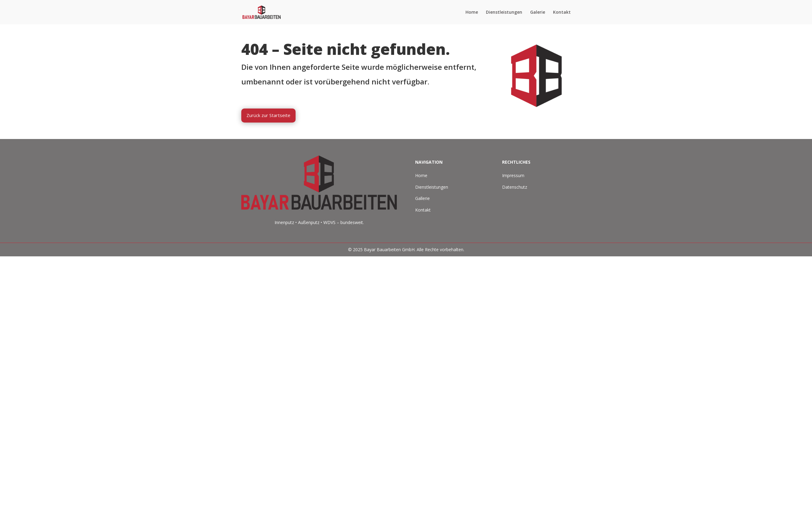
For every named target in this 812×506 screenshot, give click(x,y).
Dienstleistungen (504, 12)
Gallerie (422, 198)
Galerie (538, 12)
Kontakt (562, 12)
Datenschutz (515, 187)
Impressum (513, 175)
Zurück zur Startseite (268, 115)
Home (472, 12)
